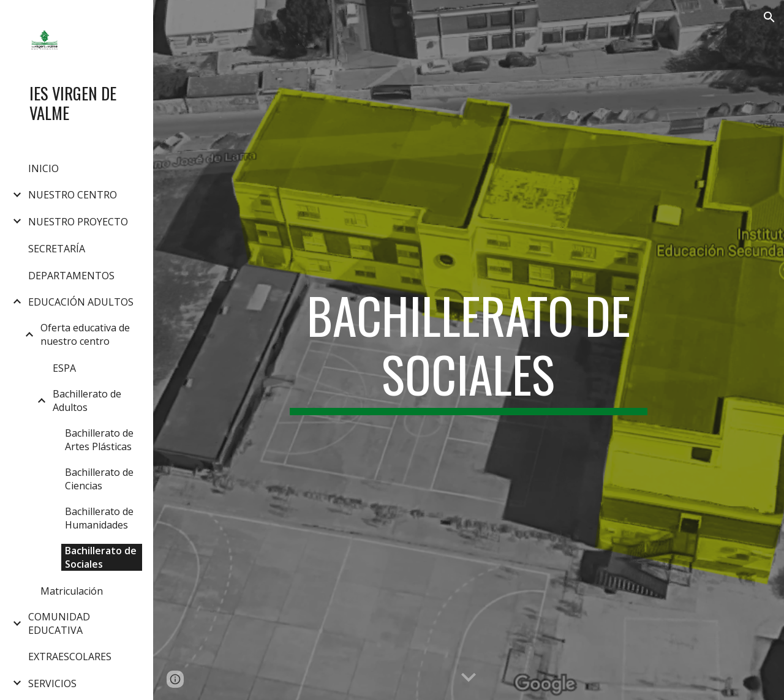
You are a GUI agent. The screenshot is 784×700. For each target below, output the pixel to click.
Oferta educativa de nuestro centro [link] (85, 334)
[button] (769, 17)
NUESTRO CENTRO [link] (73, 195)
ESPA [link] (64, 368)
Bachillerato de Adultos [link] (87, 401)
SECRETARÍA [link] (57, 249)
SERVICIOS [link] (52, 683)
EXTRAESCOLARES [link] (70, 657)
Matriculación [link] (72, 591)
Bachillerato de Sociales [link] (101, 557)
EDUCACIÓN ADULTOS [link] (81, 302)
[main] (468, 350)
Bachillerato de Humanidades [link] (99, 518)
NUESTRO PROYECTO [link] (78, 222)
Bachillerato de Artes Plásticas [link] (99, 440)
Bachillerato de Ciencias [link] (99, 479)
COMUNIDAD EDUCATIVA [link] (59, 623)
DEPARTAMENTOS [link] (71, 276)
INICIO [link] (43, 168)
